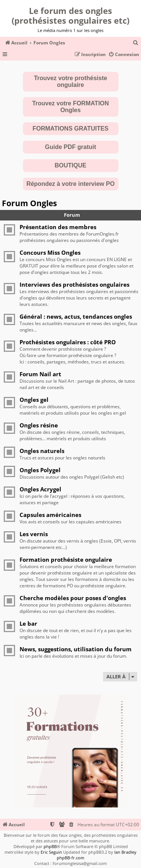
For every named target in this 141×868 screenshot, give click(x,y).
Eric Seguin (51, 852)
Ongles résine (39, 425)
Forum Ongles (29, 203)
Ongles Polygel (40, 470)
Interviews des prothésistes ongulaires (74, 284)
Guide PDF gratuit (71, 147)
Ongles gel (34, 400)
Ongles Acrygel (40, 489)
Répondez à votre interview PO (70, 184)
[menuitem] (136, 43)
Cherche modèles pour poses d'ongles (73, 598)
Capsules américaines (50, 515)
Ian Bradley (125, 852)
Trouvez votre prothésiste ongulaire (70, 81)
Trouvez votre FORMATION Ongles (70, 107)
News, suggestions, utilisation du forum (76, 649)
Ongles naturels (42, 451)
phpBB (50, 846)
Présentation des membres (58, 227)
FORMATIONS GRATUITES (70, 128)
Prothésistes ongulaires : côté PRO (68, 342)
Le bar (28, 623)
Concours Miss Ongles (50, 252)
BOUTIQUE (70, 165)
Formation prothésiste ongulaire (66, 559)
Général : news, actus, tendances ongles (76, 316)
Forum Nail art (40, 374)
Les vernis (34, 534)
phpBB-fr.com (70, 858)
